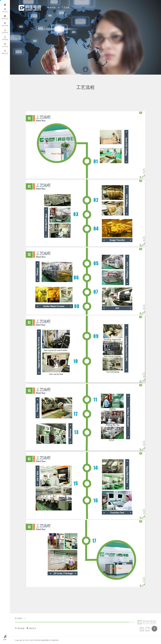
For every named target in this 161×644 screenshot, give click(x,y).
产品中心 (5, 10)
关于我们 (19, 618)
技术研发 (5, 24)
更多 (5, 640)
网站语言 (5, 52)
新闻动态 (5, 17)
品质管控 (5, 31)
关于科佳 (5, 45)
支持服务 (5, 38)
